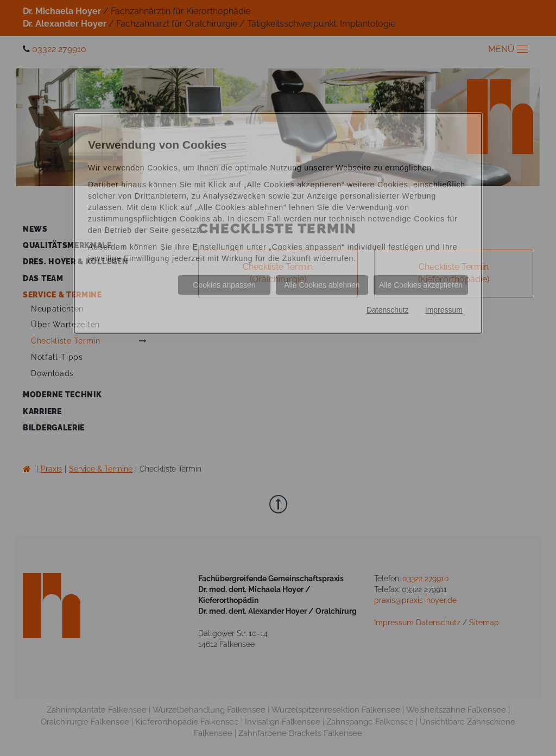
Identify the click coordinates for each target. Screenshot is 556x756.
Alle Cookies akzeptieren (421, 285)
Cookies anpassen (224, 285)
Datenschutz (388, 310)
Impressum (444, 310)
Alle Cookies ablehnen (322, 285)
